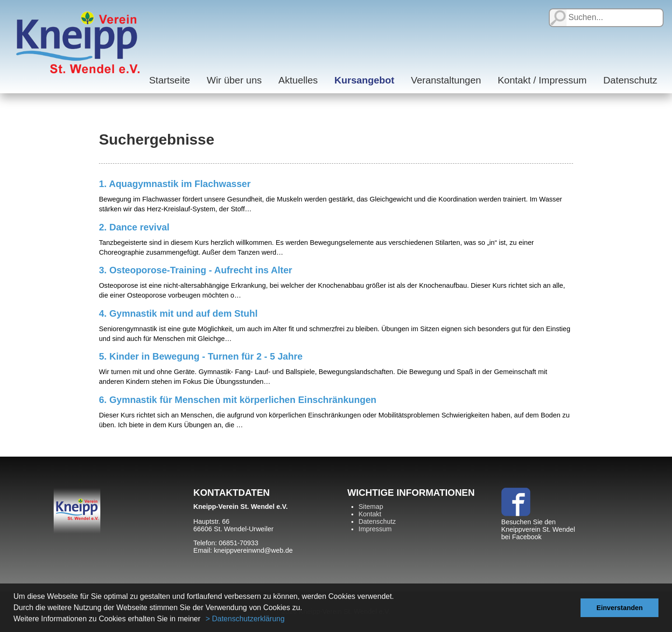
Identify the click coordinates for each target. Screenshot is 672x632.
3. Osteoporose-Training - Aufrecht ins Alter (196, 270)
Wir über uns (234, 80)
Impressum (375, 529)
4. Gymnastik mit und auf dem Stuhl (178, 313)
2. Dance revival (134, 227)
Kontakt (370, 514)
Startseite (170, 80)
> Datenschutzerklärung (245, 619)
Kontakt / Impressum (542, 80)
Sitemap (371, 507)
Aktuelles (298, 80)
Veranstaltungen (446, 80)
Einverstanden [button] (619, 608)
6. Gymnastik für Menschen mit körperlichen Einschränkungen (238, 400)
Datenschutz (630, 80)
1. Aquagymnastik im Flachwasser (175, 184)
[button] (204, 620)
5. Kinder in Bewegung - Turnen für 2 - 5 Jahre (201, 356)
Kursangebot (364, 80)
